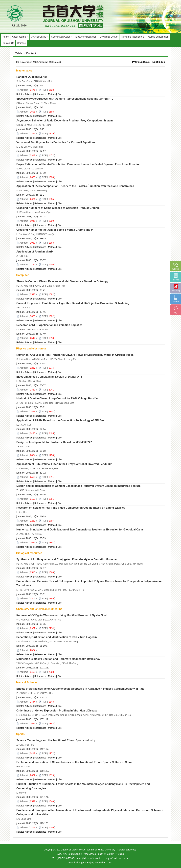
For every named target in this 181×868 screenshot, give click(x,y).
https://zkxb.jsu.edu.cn (117, 858)
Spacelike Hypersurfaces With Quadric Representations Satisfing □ (65, 99)
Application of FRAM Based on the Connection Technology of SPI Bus (60, 420)
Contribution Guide (62, 37)
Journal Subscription (158, 37)
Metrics (52, 94)
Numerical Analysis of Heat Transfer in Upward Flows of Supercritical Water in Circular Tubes (75, 355)
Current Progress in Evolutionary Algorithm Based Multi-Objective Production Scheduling (73, 303)
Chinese (21, 43)
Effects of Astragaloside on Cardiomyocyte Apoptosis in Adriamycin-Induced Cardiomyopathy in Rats (80, 689)
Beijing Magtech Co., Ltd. (100, 863)
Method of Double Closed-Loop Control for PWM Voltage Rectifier (57, 399)
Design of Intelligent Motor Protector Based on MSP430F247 (54, 442)
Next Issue (159, 62)
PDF (44, 90)
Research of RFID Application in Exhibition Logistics (49, 325)
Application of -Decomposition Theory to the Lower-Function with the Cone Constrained (75, 186)
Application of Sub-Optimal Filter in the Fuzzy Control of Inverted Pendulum (64, 464)
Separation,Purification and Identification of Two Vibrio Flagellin (57, 637)
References (40, 94)
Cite (59, 94)
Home (6, 37)
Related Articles (24, 94)
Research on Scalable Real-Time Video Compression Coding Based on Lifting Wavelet (70, 508)
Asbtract (24, 90)
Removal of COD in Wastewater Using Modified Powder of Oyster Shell (62, 615)
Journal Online (40, 37)
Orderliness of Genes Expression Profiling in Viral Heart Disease (57, 711)
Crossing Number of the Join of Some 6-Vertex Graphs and (55, 230)
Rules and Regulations (133, 37)
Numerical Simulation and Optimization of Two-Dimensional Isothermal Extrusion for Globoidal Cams (80, 530)
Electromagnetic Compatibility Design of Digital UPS (49, 377)
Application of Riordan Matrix (35, 252)
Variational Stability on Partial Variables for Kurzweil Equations (56, 142)
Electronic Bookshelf (86, 37)
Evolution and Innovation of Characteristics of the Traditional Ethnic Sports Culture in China (74, 762)
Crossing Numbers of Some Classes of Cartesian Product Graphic (58, 208)
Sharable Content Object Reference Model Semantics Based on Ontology (62, 281)
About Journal (20, 37)
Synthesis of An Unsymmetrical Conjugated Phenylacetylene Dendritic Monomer (67, 559)
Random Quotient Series (32, 77)
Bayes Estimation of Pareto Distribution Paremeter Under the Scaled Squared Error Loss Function (78, 164)
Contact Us (8, 43)
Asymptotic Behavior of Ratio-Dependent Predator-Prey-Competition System (65, 121)
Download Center (109, 37)
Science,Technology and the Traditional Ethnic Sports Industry (56, 740)
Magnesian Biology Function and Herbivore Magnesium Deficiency (58, 659)
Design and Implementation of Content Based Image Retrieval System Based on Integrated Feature (78, 486)
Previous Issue (141, 62)
